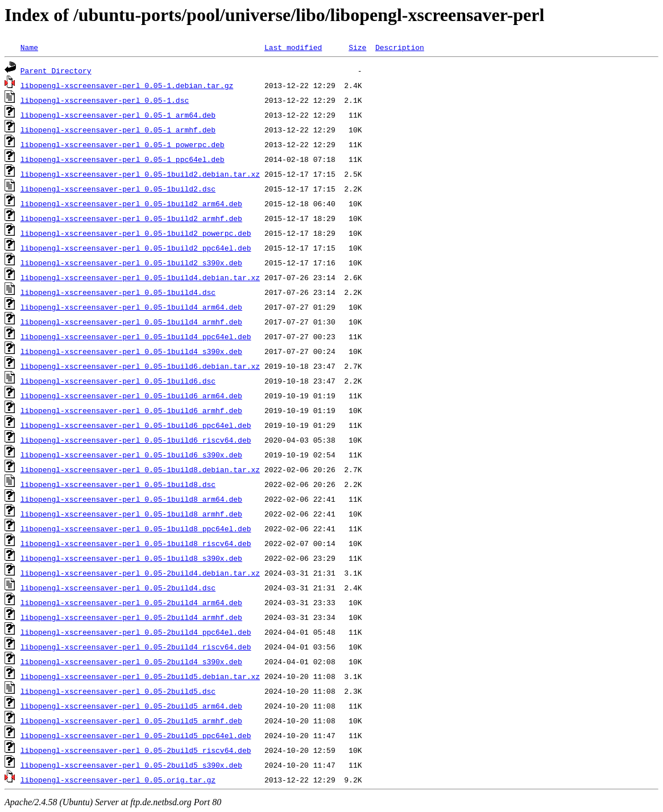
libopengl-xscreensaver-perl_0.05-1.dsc (105, 100)
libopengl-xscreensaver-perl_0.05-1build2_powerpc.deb (136, 233)
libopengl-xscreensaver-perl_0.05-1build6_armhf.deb (131, 410)
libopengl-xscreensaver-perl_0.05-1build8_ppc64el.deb (136, 528)
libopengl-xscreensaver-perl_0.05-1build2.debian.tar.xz (140, 174)
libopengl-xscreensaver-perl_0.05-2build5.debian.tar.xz (140, 676)
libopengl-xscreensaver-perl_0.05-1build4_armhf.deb (131, 322)
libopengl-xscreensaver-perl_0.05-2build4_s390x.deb (131, 661)
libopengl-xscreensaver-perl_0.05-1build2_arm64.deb (131, 203)
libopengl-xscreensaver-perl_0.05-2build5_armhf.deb (131, 721)
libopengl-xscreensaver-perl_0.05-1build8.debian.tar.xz (140, 469)
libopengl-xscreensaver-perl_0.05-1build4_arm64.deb (131, 307)
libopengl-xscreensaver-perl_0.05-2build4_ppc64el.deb (136, 632)
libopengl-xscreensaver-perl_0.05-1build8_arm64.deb (131, 499)
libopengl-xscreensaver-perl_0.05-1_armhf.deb (118, 130)
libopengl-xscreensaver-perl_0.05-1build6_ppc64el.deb (136, 425)
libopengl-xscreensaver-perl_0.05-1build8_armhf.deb (131, 514)
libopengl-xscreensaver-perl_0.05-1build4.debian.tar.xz (140, 277)
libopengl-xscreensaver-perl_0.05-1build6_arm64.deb (131, 395)
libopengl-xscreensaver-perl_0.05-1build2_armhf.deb (131, 218)
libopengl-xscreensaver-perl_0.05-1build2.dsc (118, 189)
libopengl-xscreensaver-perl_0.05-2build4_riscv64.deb (136, 647)
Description (400, 47)
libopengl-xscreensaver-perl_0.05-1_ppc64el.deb (123, 159)
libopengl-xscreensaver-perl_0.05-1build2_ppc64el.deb (136, 248)
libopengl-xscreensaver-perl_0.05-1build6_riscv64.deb (136, 440)
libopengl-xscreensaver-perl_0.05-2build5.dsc (118, 691)
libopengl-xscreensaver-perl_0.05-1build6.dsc (118, 381)
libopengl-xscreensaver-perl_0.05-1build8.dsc (118, 484)
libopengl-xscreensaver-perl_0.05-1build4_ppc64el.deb (136, 336)
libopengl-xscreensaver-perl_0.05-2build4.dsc (118, 588)
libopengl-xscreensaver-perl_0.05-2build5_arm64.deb (131, 706)
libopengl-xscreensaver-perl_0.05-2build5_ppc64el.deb (136, 735)
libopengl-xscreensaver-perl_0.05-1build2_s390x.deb (131, 263)
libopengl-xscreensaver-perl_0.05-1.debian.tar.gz (127, 85)
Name (29, 47)
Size (357, 47)
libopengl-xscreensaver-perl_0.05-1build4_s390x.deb (131, 351)
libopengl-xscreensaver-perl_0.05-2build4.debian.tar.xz (140, 573)
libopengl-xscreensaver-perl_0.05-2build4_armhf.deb (131, 617)
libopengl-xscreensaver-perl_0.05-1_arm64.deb (118, 115)
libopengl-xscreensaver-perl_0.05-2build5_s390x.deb (131, 765)
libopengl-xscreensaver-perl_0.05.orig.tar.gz (118, 780)
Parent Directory (56, 70)
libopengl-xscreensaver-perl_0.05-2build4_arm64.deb (131, 602)
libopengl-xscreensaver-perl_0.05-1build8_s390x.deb (131, 558)
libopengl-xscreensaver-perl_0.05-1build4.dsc (118, 292)
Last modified (293, 47)
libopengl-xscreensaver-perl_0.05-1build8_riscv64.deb (136, 543)
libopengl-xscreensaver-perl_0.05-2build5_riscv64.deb (136, 750)
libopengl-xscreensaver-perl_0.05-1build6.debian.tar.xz (140, 366)
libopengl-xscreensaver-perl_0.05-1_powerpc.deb (123, 144)
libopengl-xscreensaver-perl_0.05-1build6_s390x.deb (131, 455)
